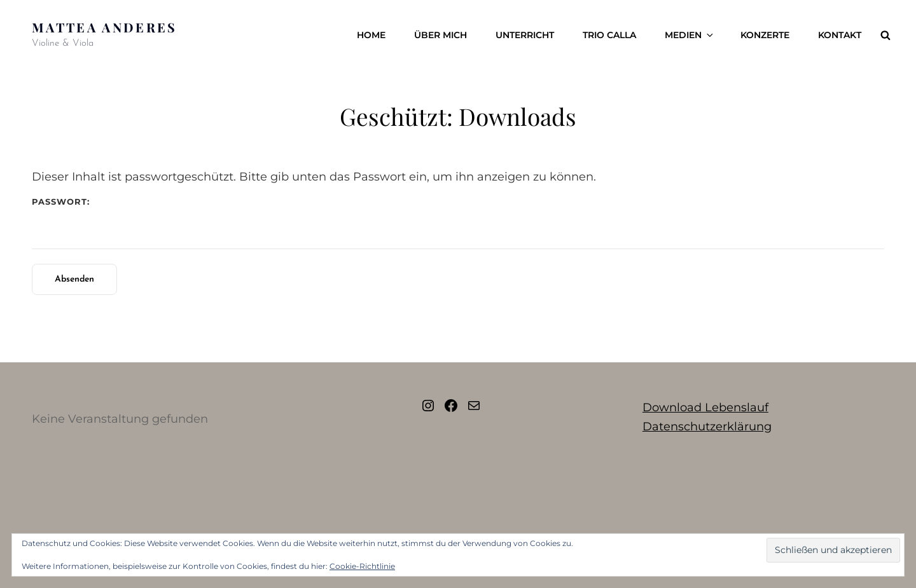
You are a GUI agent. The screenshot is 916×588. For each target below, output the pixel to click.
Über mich (441, 35)
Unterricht (525, 35)
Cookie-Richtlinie (362, 566)
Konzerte (765, 35)
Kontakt (840, 35)
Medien (690, 35)
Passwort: (458, 223)
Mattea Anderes (105, 27)
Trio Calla (609, 35)
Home (371, 35)
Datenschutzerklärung (707, 427)
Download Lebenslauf (705, 407)
